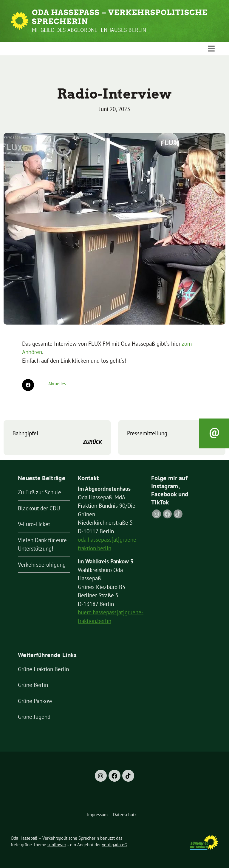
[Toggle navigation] (211, 49)
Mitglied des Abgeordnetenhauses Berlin (89, 30)
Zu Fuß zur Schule (40, 492)
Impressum (97, 815)
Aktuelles (57, 384)
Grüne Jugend (34, 717)
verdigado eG (114, 845)
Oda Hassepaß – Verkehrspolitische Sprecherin (120, 17)
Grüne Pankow (35, 701)
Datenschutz (125, 815)
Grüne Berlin (33, 685)
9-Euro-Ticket (34, 524)
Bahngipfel (57, 438)
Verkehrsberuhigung (42, 565)
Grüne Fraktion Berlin (43, 669)
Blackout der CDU (39, 508)
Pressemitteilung (172, 438)
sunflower (57, 845)
